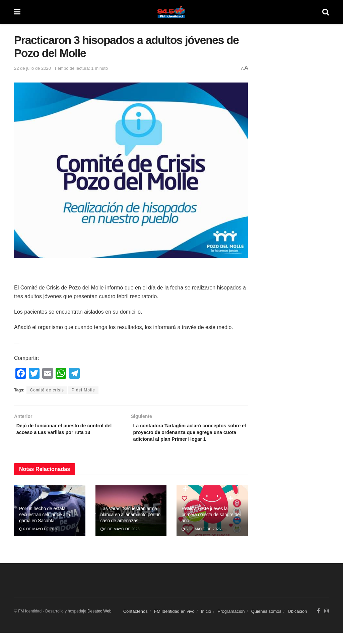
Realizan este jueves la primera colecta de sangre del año (211, 525)
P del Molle (83, 390)
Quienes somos (266, 622)
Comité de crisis (47, 390)
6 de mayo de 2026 (39, 540)
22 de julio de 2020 (32, 68)
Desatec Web (99, 622)
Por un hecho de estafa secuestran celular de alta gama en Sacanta (45, 525)
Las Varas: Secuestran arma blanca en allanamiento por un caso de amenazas (130, 525)
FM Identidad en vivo (174, 622)
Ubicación (297, 622)
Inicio (206, 622)
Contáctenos (135, 622)
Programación (231, 622)
